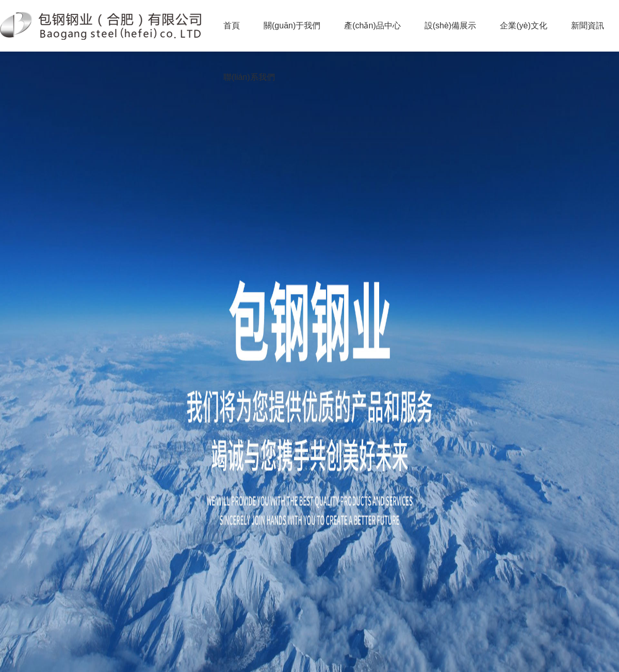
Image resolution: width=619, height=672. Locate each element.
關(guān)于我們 (292, 26)
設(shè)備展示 (450, 26)
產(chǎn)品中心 (372, 26)
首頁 (232, 26)
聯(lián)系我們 (249, 77)
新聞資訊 (588, 26)
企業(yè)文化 (524, 26)
